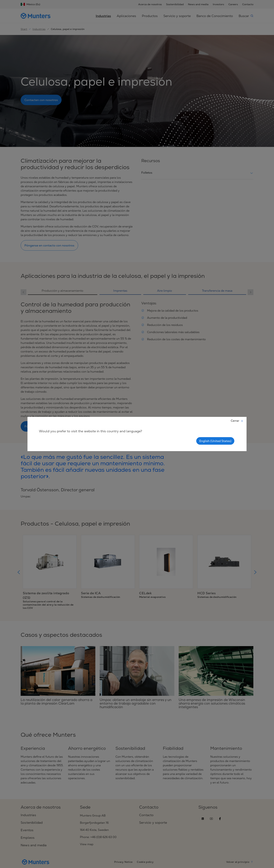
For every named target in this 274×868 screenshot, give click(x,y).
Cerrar (237, 421)
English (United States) (215, 441)
